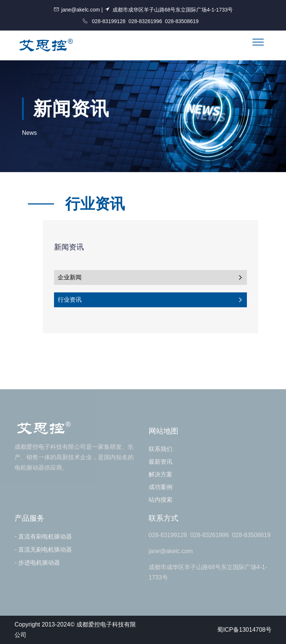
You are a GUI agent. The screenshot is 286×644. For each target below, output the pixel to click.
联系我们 (161, 449)
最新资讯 (161, 462)
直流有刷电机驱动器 (43, 536)
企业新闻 (150, 278)
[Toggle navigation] (258, 42)
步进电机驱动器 (37, 562)
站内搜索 (161, 500)
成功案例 (161, 487)
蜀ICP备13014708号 (244, 630)
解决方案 (161, 474)
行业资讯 (150, 300)
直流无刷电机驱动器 (43, 549)
